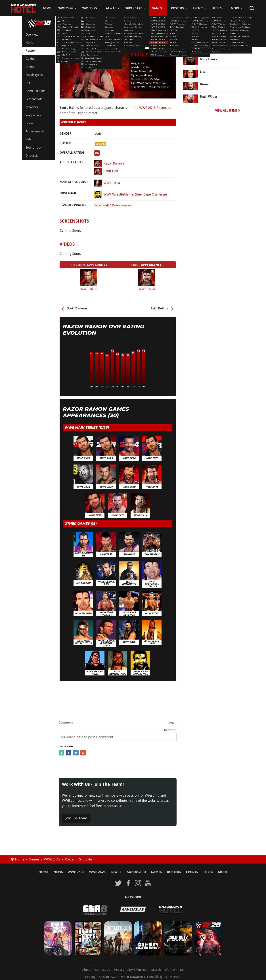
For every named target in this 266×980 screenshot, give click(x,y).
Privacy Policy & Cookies (131, 970)
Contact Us (103, 970)
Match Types (34, 75)
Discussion (33, 155)
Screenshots (34, 99)
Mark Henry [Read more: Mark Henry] (208, 59)
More (235, 8)
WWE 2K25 (90, 8)
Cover (30, 123)
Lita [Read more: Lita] (203, 72)
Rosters (177, 8)
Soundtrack (33, 147)
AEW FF (111, 8)
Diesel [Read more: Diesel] (204, 84)
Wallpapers (33, 115)
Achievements (35, 131)
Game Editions (35, 91)
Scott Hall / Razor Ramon (113, 205)
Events (198, 8)
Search (156, 970)
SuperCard (134, 8)
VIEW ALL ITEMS (228, 110)
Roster (30, 51)
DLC (28, 83)
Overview (32, 34)
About (87, 970)
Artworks (32, 107)
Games (157, 8)
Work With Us (174, 970)
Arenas (30, 67)
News (47, 8)
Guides (30, 59)
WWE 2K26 (66, 8)
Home (44, 872)
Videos (30, 139)
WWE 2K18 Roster (75, 32)
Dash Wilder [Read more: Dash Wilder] (209, 96)
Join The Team (76, 818)
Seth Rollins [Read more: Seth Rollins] (209, 34)
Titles (217, 8)
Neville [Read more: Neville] (205, 47)
